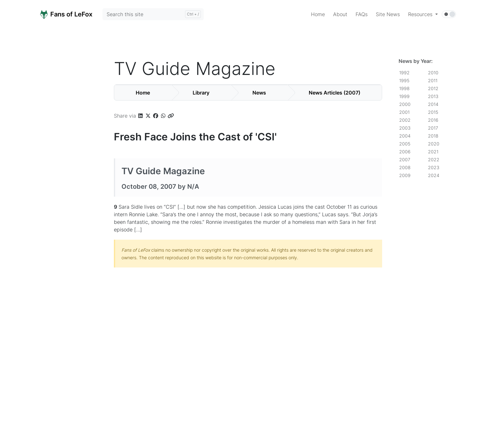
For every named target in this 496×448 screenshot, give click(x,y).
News (259, 93)
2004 (405, 136)
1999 (404, 96)
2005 (405, 144)
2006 (405, 152)
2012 (433, 88)
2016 (433, 120)
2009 (405, 175)
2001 (404, 112)
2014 (433, 104)
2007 (405, 160)
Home (143, 93)
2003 (405, 128)
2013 (433, 96)
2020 (434, 144)
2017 (433, 128)
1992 (404, 73)
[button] (423, 14)
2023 (434, 167)
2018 (433, 136)
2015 (433, 112)
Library (201, 93)
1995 (404, 80)
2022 (434, 160)
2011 (433, 80)
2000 (405, 104)
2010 (433, 73)
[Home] (73, 14)
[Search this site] (153, 14)
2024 (434, 175)
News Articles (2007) (335, 93)
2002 (405, 120)
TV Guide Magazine (163, 171)
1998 (404, 88)
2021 (433, 152)
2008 (405, 167)
